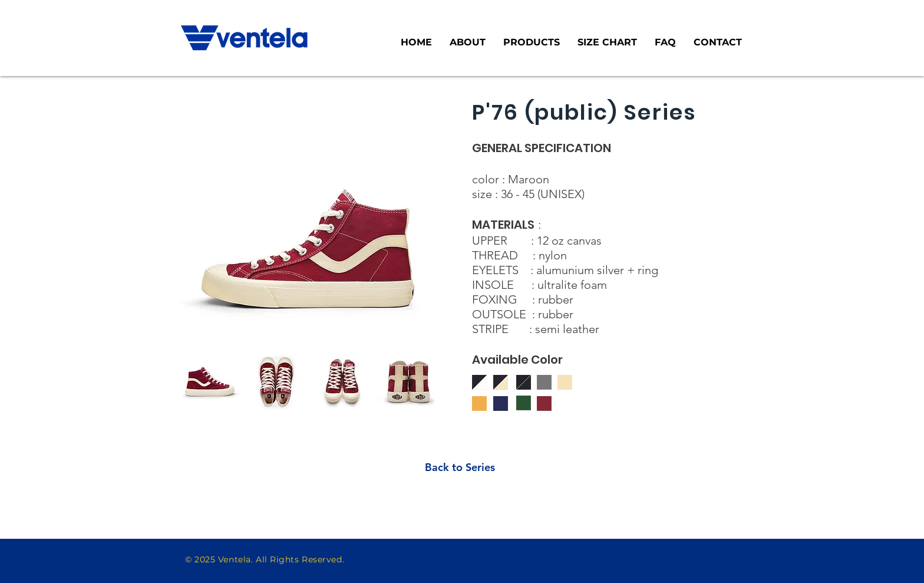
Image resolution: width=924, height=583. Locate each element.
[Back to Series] (460, 467)
